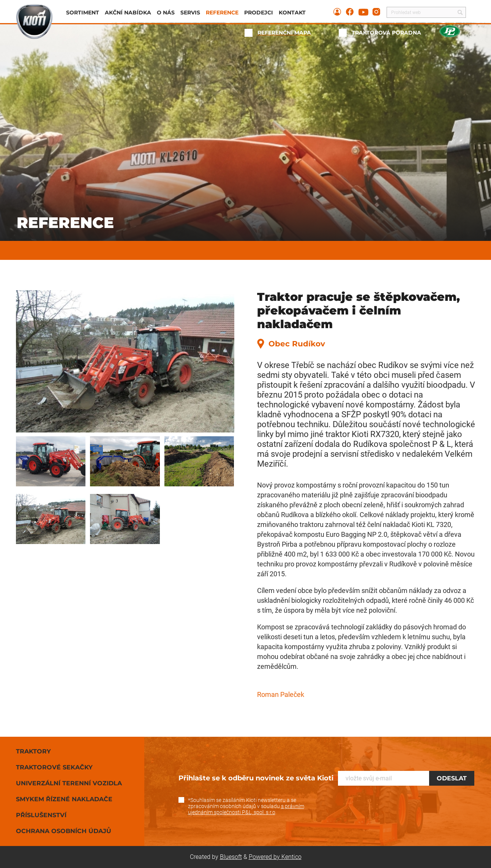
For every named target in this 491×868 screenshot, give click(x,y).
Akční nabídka (128, 13)
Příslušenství (41, 815)
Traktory (33, 751)
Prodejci (259, 13)
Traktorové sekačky (54, 767)
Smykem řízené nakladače (64, 799)
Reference (222, 13)
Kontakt (292, 13)
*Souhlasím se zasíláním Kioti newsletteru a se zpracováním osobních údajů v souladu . (246, 806)
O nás (166, 13)
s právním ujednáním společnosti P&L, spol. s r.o (246, 809)
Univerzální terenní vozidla (69, 783)
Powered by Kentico (275, 857)
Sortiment (83, 13)
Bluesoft (231, 857)
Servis (190, 13)
